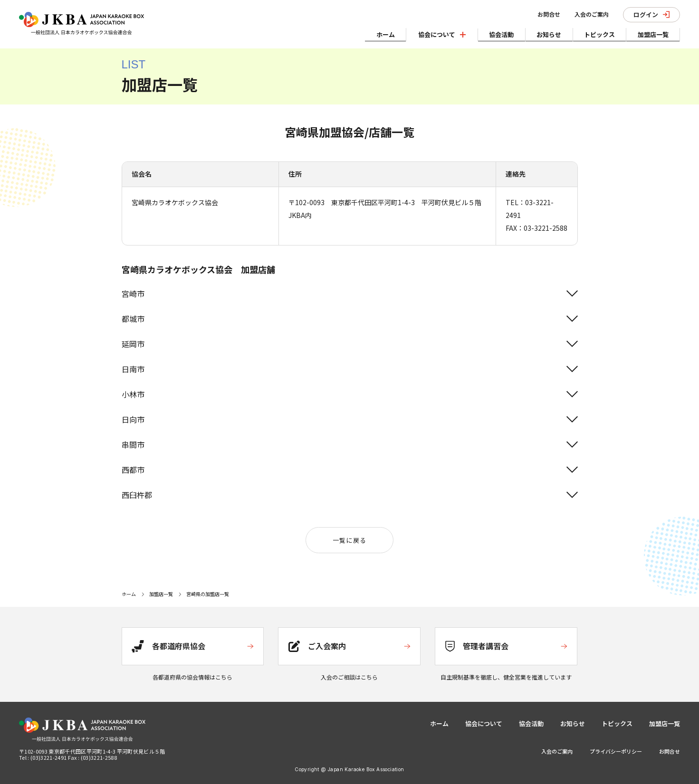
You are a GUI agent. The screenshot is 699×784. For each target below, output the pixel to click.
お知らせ (545, 34)
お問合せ (546, 14)
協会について (484, 723)
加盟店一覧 (652, 34)
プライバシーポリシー (616, 751)
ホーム (378, 34)
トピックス (597, 34)
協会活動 (496, 34)
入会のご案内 (589, 14)
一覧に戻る (350, 540)
